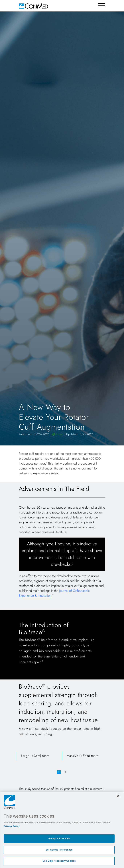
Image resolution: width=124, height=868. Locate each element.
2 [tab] (65, 772)
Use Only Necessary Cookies (59, 861)
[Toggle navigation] (102, 6)
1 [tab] (59, 772)
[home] (33, 6)
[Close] (118, 796)
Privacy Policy (12, 826)
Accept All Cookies (59, 838)
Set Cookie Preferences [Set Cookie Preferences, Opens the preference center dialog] (59, 850)
